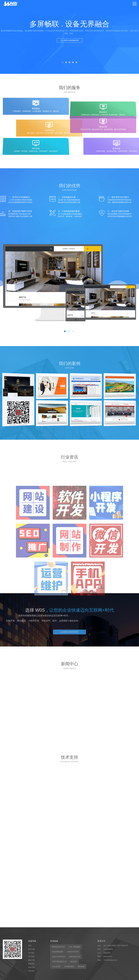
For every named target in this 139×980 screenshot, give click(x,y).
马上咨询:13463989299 (69, 40)
